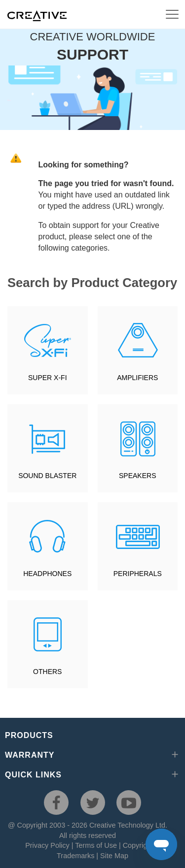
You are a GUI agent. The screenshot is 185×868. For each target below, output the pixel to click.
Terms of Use (96, 845)
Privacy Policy (47, 845)
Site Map (114, 856)
